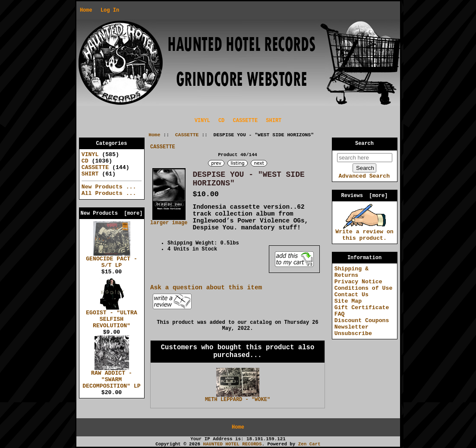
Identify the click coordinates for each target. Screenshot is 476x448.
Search (364, 144)
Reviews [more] (364, 196)
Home (86, 10)
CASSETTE (187, 135)
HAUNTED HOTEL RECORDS (233, 444)
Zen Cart (309, 444)
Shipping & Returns (351, 272)
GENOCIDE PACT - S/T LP (112, 260)
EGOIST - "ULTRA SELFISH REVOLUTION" (112, 317)
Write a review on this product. (364, 233)
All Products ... (109, 193)
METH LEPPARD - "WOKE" (238, 400)
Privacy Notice (358, 282)
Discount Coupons (362, 321)
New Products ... (109, 187)
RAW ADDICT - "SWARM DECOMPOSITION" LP (112, 377)
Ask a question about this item (206, 288)
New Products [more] (111, 213)
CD (221, 121)
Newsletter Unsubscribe (353, 330)
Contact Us (351, 295)
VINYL (202, 121)
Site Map (348, 301)
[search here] (365, 158)
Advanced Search (364, 176)
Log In (110, 10)
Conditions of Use (364, 288)
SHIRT (274, 121)
